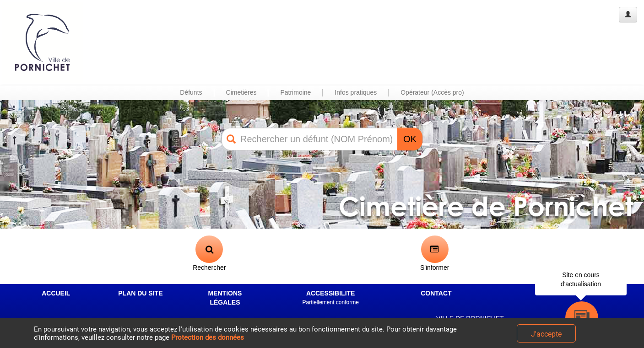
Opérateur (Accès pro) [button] (432, 92)
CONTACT (436, 293)
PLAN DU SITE (140, 293)
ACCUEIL (56, 293)
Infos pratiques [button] (356, 92)
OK (410, 139)
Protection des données (208, 337)
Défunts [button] (191, 92)
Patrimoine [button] (295, 92)
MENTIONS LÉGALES (225, 298)
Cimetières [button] (241, 92)
